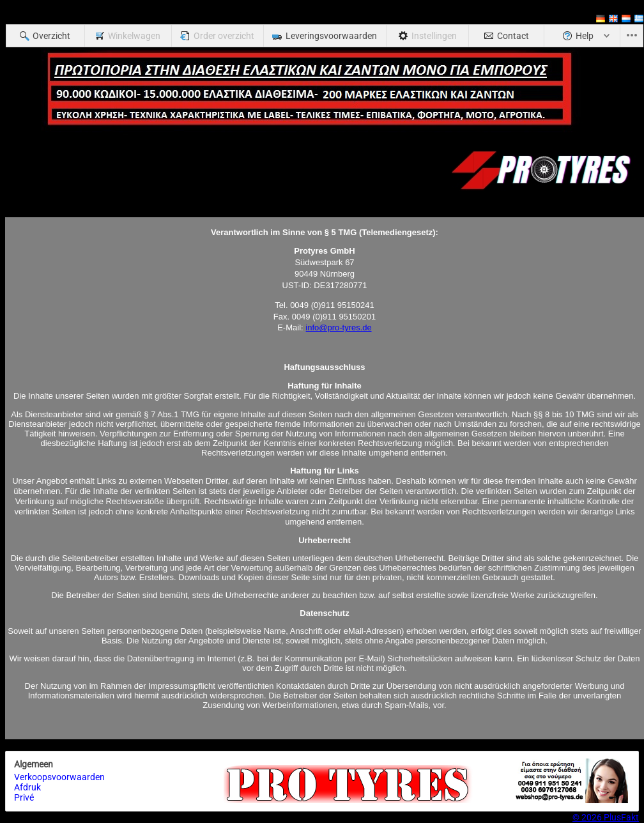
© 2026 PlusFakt (606, 817)
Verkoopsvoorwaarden (59, 777)
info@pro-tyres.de (339, 327)
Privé (24, 797)
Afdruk (27, 787)
